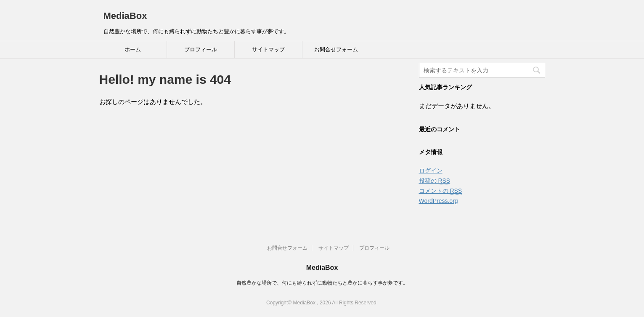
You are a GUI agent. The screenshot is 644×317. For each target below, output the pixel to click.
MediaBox (125, 16)
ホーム (133, 49)
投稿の (435, 181)
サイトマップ (268, 49)
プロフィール (201, 49)
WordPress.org (439, 201)
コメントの (441, 191)
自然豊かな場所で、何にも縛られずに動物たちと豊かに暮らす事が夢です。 (322, 283)
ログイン (431, 170)
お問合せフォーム (336, 49)
